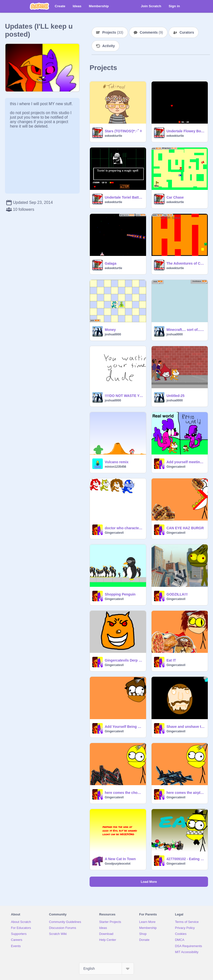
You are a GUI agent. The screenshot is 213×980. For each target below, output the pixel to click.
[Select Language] (106, 969)
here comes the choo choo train (124, 793)
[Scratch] (39, 6)
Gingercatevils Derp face (124, 660)
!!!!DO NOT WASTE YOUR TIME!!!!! (124, 396)
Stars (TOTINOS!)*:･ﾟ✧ (124, 131)
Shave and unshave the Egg (186, 727)
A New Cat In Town (120, 859)
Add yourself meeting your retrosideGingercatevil (186, 462)
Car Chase (175, 197)
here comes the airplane (186, 793)
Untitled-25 (175, 396)
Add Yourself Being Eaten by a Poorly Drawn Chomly (124, 727)
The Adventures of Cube (186, 263)
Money (110, 330)
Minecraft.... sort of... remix (186, 330)
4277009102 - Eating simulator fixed (186, 859)
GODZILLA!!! (177, 594)
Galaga (111, 263)
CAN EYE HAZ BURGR (185, 528)
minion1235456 (115, 467)
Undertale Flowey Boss (186, 131)
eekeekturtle (113, 136)
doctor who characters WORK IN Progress (124, 528)
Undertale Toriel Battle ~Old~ (124, 197)
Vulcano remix (117, 462)
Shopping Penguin (120, 594)
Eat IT (171, 660)
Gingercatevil (176, 467)
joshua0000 (113, 334)
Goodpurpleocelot (118, 864)
